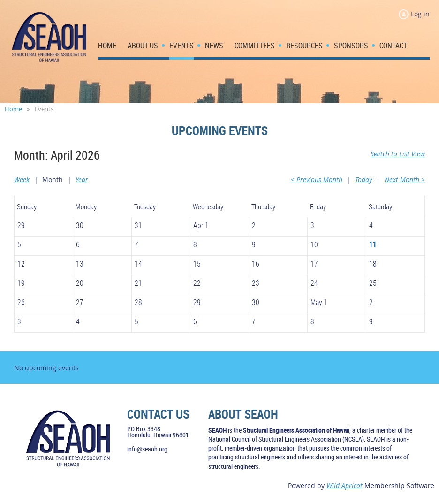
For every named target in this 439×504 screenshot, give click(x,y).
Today (363, 179)
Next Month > (405, 179)
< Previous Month (317, 179)
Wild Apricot (344, 485)
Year (82, 179)
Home (13, 109)
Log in (420, 14)
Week (22, 179)
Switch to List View (398, 154)
